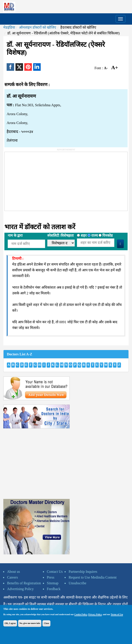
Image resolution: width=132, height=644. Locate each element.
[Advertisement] (38, 180)
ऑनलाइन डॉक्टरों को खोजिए (38, 27)
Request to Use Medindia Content (93, 577)
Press (51, 577)
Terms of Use (117, 614)
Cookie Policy (81, 614)
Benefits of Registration (24, 583)
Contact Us (55, 572)
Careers (12, 577)
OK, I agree (10, 623)
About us (13, 572)
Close (46, 623)
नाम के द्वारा (15, 235)
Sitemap (53, 583)
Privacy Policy (95, 614)
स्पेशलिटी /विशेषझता (60, 235)
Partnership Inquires (83, 572)
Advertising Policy (20, 589)
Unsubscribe (77, 583)
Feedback (54, 589)
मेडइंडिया (9, 27)
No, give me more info (30, 623)
